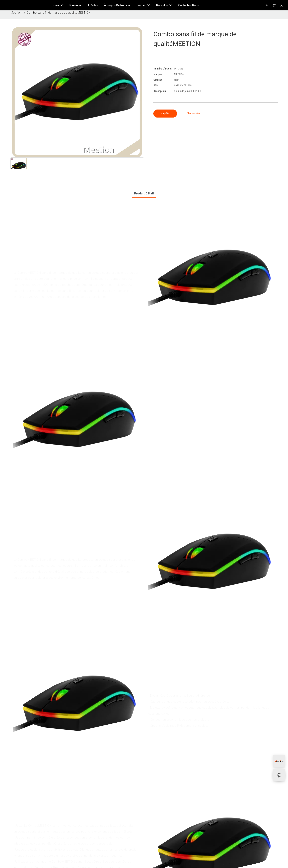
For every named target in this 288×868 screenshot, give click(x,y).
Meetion (16, 13)
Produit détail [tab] (144, 193)
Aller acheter (193, 114)
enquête (165, 114)
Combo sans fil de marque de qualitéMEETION (59, 13)
